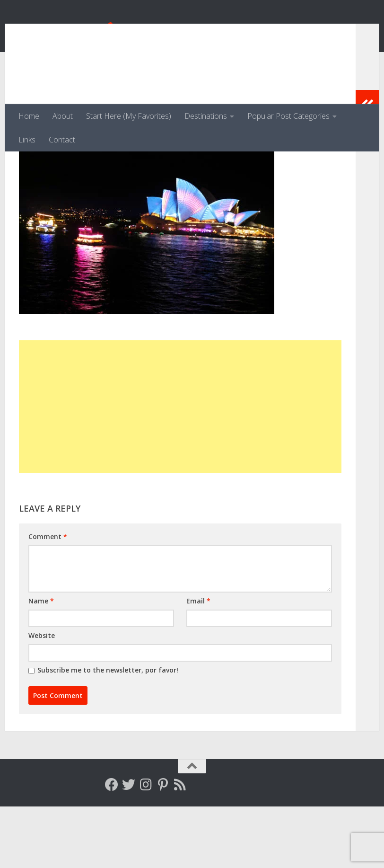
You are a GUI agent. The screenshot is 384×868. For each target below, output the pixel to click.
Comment (48, 598)
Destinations (206, 116)
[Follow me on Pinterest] (163, 846)
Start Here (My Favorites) (129, 116)
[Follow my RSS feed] (180, 846)
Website (42, 697)
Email (198, 662)
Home (29, 116)
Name (41, 662)
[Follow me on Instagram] (146, 846)
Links (27, 140)
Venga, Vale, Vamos (106, 33)
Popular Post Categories (288, 116)
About (63, 116)
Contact (62, 140)
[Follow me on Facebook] (112, 846)
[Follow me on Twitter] (129, 846)
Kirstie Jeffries (56, 193)
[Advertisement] (180, 468)
